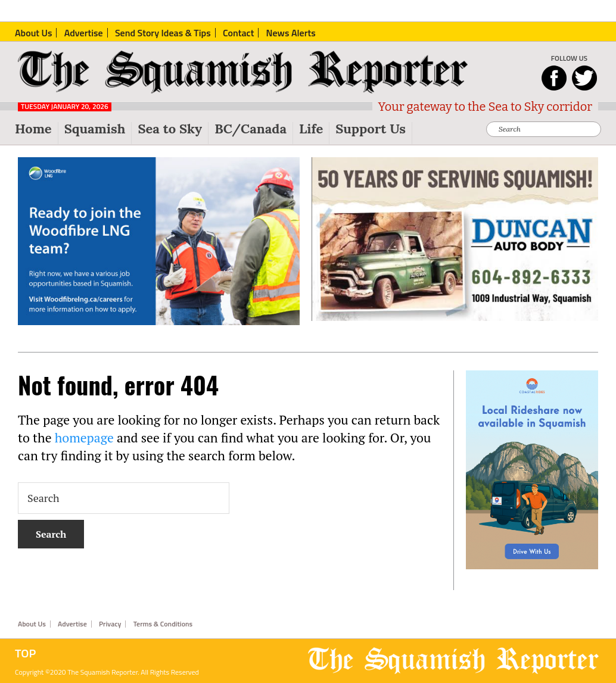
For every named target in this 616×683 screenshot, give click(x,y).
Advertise (72, 624)
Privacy (110, 624)
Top (25, 653)
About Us (32, 624)
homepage (84, 438)
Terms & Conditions (163, 624)
